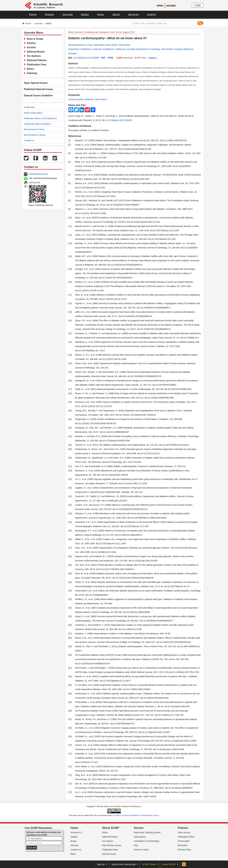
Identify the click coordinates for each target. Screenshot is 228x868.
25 (70, 372)
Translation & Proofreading (146, 841)
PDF (103, 58)
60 (70, 655)
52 (70, 591)
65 (70, 702)
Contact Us (76, 850)
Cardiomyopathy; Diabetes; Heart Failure (88, 99)
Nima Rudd (111, 45)
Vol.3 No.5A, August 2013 (123, 32)
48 (70, 556)
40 (70, 488)
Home (33, 15)
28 (70, 393)
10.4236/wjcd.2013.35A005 (86, 58)
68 (70, 728)
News (101, 15)
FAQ (136, 845)
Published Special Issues (38, 89)
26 (70, 381)
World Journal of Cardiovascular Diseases (88, 32)
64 (70, 694)
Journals (68, 15)
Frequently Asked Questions (37, 124)
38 (70, 471)
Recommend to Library (35, 135)
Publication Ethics (186, 837)
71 (70, 754)
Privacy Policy (184, 850)
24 (70, 363)
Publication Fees (36, 65)
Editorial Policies (36, 60)
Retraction (183, 845)
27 (70, 389)
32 (70, 428)
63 (70, 685)
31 (70, 419)
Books (85, 15)
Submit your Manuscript (123, 864)
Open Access (184, 832)
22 (70, 342)
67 (70, 719)
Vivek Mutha (99, 45)
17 (70, 295)
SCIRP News (149, 864)
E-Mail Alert (29, 107)
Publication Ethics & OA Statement (40, 118)
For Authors (33, 56)
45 (70, 531)
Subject (74, 837)
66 (70, 711)
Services (133, 15)
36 (70, 458)
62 (70, 676)
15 (70, 269)
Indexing (31, 73)
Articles (49, 15)
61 (70, 668)
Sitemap (74, 845)
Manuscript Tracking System (147, 832)
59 (70, 646)
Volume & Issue (141, 850)
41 (70, 496)
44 (70, 522)
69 (70, 736)
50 (70, 574)
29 (70, 402)
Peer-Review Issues (112, 845)
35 (70, 449)
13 (70, 243)
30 (70, 411)
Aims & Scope (34, 39)
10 (70, 218)
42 (70, 505)
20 (70, 321)
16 (70, 282)
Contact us (29, 140)
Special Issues (109, 854)
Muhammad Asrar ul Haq (80, 45)
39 (70, 479)
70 (70, 745)
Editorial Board (35, 52)
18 (70, 303)
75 (70, 792)
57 (70, 634)
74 (70, 784)
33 (70, 436)
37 (70, 466)
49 (70, 565)
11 (70, 226)
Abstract (73, 63)
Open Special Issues (36, 83)
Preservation (184, 841)
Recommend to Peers (34, 129)
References (75, 136)
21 (70, 333)
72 (70, 766)
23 (70, 355)
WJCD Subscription (33, 113)
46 (70, 539)
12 (70, 235)
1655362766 (34, 183)
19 (70, 312)
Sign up (101, 864)
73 (70, 775)
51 (70, 582)
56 (70, 625)
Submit (151, 15)
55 (70, 616)
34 (70, 445)
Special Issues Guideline (38, 95)
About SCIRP (111, 828)
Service (139, 828)
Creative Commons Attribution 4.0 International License (136, 815)
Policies (183, 828)
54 (70, 608)
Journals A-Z (76, 832)
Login (198, 5)
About (116, 15)
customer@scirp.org (38, 174)
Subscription (140, 837)
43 (70, 513)
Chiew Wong (124, 45)
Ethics (30, 69)
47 (70, 548)
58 (70, 638)
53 (70, 599)
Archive (31, 47)
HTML (111, 58)
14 (70, 256)
